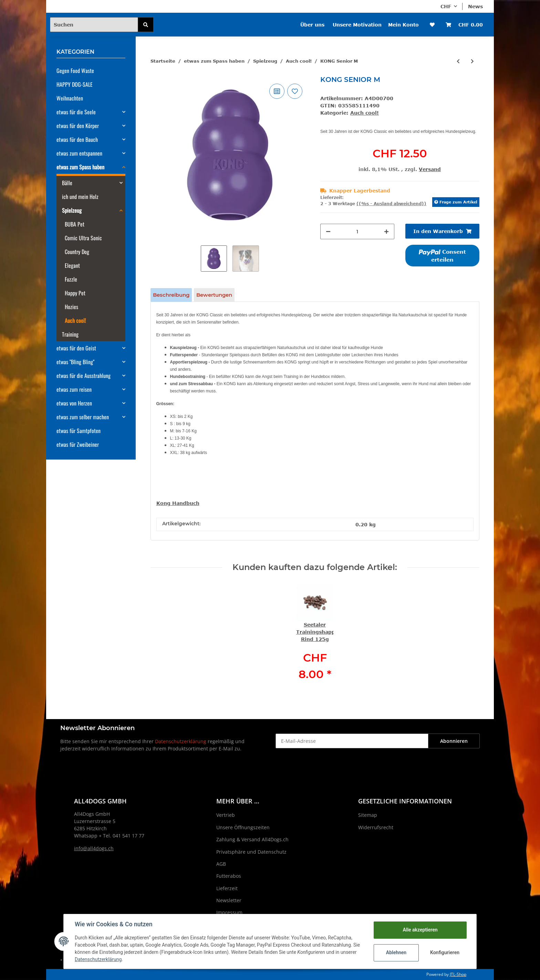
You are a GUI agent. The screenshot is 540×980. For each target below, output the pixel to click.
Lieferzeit (227, 888)
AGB (221, 864)
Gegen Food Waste (75, 71)
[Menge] (357, 231)
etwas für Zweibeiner (78, 444)
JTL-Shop (458, 974)
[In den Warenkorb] (442, 231)
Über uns (312, 25)
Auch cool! (365, 113)
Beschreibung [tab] (171, 295)
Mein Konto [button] (403, 25)
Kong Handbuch (178, 503)
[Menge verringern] (328, 231)
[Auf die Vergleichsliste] (277, 91)
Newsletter (229, 900)
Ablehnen (396, 952)
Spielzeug (72, 210)
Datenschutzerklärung (181, 741)
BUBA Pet (75, 224)
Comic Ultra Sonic (83, 238)
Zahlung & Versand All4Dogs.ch (252, 839)
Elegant (72, 265)
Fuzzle (71, 279)
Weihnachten (70, 98)
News (475, 6)
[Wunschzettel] (432, 25)
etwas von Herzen (74, 403)
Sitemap (368, 815)
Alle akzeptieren (420, 930)
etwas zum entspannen (79, 153)
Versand (430, 169)
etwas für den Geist (76, 348)
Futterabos (229, 876)
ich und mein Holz (80, 197)
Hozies (71, 307)
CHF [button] (446, 6)
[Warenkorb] (464, 25)
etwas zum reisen (74, 389)
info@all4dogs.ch (94, 848)
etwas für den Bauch (77, 139)
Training (70, 334)
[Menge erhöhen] (386, 231)
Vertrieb (226, 815)
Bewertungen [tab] (214, 295)
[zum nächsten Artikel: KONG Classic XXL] (472, 61)
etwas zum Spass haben (80, 167)
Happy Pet (75, 293)
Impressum (229, 912)
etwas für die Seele (76, 112)
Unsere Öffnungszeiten (243, 827)
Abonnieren (454, 741)
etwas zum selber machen (83, 417)
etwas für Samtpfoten (79, 431)
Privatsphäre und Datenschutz (251, 852)
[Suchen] (94, 25)
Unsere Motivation (357, 25)
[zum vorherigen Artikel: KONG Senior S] (458, 61)
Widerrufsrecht (376, 827)
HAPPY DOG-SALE (75, 84)
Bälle (67, 183)
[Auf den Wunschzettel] (295, 91)
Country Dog (77, 252)
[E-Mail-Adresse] (352, 741)
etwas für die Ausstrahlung (84, 376)
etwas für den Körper (78, 126)
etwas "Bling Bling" (75, 362)
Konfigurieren (445, 952)
